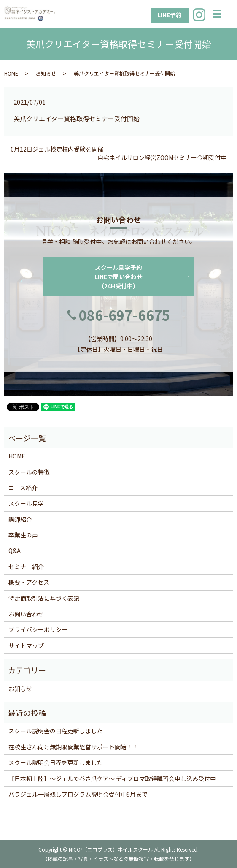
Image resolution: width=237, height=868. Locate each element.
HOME (11, 73)
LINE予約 (170, 15)
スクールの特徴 (29, 472)
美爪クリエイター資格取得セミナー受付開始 (77, 118)
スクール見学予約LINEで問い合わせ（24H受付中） (118, 277)
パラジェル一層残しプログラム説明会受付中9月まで (78, 794)
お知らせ (46, 73)
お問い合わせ (26, 614)
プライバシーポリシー (38, 629)
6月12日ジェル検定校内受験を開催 (57, 149)
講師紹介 (20, 519)
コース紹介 (23, 488)
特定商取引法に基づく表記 (44, 598)
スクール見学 (26, 503)
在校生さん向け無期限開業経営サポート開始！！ (73, 747)
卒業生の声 (23, 535)
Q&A (15, 551)
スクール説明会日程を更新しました (56, 762)
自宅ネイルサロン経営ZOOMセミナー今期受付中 (162, 158)
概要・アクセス (29, 582)
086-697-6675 (124, 315)
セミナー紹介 (26, 567)
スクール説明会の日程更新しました (56, 731)
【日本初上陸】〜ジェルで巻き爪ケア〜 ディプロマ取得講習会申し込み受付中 (112, 778)
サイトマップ (26, 646)
